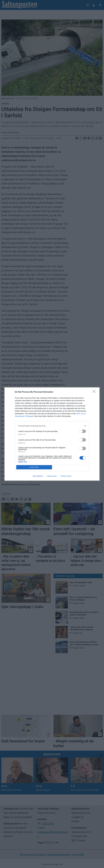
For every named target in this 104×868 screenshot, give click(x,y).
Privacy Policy (66, 476)
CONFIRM (34, 467)
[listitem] (52, 426)
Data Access (52, 476)
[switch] (83, 431)
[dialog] (52, 434)
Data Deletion (38, 476)
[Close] (95, 392)
